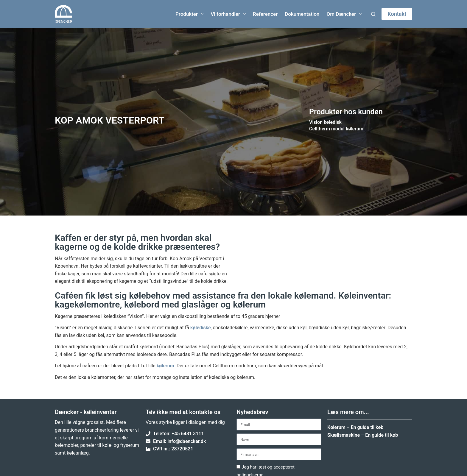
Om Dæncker (345, 14)
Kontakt (397, 14)
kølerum (165, 366)
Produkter (191, 14)
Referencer (265, 14)
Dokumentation (302, 14)
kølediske (201, 328)
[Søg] (373, 14)
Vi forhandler (229, 14)
